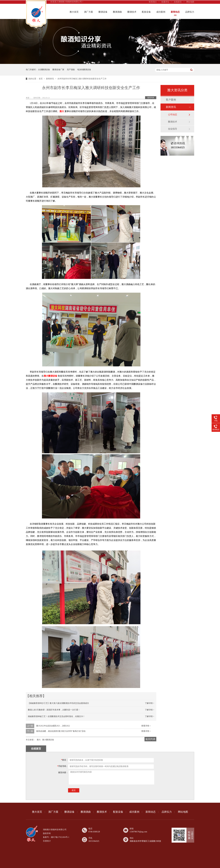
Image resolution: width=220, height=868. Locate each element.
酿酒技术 (132, 12)
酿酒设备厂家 (58, 70)
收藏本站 (165, 2)
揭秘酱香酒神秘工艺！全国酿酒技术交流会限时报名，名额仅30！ (56, 716)
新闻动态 (175, 12)
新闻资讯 (50, 79)
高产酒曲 (71, 70)
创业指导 (173, 129)
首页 (41, 79)
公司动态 (173, 115)
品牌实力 (190, 12)
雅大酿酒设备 (48, 740)
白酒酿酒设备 (44, 70)
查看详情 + (146, 726)
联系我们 (153, 2)
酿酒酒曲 (117, 12)
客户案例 (171, 100)
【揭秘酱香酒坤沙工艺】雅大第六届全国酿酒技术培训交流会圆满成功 (58, 703)
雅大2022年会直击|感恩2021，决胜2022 (53, 726)
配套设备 (146, 12)
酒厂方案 (89, 12)
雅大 (39, 740)
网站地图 (190, 2)
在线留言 (178, 2)
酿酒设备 (103, 12)
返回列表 (151, 98)
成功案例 (161, 12)
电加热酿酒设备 (84, 70)
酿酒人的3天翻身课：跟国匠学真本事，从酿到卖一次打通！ (54, 710)
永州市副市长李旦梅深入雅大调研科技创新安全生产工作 (82, 79)
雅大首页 (74, 12)
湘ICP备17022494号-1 (60, 837)
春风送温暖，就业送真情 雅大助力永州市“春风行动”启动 (61, 731)
